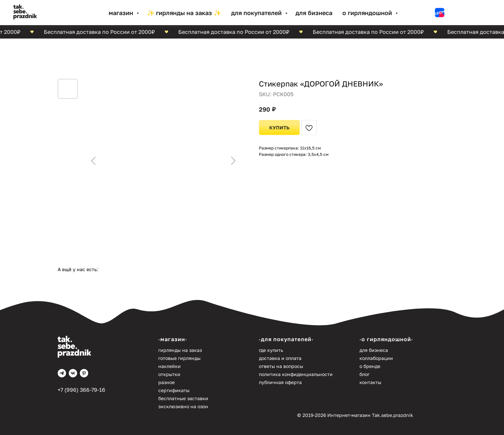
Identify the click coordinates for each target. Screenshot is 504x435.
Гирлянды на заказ (180, 350)
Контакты (370, 382)
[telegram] (62, 373)
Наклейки (170, 366)
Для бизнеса (314, 13)
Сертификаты (174, 390)
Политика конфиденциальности (296, 374)
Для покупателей (257, 13)
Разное (166, 382)
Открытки (169, 374)
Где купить (271, 350)
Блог (365, 374)
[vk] (73, 373)
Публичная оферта (280, 382)
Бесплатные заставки (183, 398)
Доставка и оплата (280, 358)
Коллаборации (376, 358)
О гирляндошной (368, 13)
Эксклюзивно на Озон (183, 406)
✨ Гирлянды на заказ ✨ (184, 13)
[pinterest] (84, 373)
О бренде (370, 366)
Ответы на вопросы (281, 366)
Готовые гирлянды (179, 358)
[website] (440, 13)
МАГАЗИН (122, 13)
